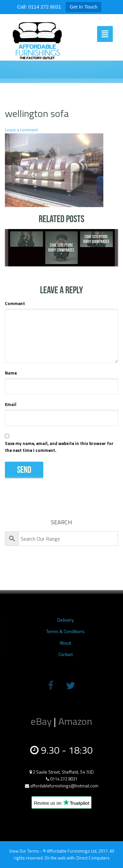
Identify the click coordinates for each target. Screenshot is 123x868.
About (65, 643)
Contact (66, 654)
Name (11, 373)
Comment (15, 303)
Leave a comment (21, 130)
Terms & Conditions (65, 631)
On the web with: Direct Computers (77, 858)
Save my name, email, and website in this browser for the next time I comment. (59, 447)
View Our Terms (24, 851)
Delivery (66, 620)
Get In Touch (83, 7)
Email (11, 404)
